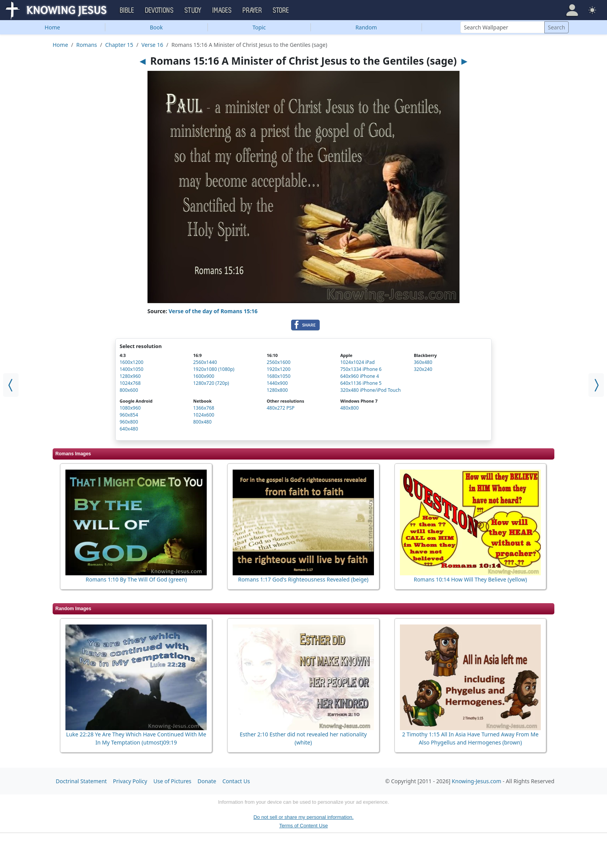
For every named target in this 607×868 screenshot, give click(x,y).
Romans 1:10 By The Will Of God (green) (136, 579)
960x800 (129, 422)
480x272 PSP (281, 408)
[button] (572, 10)
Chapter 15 (119, 45)
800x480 (202, 422)
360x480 (423, 362)
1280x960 (130, 376)
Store (281, 10)
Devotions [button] (159, 10)
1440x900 (277, 383)
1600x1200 (131, 362)
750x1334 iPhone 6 (361, 369)
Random (366, 27)
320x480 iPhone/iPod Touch (370, 390)
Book (156, 27)
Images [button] (222, 10)
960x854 (129, 415)
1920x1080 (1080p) (214, 369)
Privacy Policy (130, 781)
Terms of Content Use (303, 826)
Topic (259, 27)
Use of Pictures (172, 781)
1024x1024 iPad (358, 362)
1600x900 (204, 376)
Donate (207, 781)
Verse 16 (152, 45)
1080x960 (130, 408)
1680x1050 (279, 376)
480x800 (350, 408)
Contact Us (236, 781)
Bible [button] (127, 10)
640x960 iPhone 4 (360, 376)
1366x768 (204, 408)
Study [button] (193, 10)
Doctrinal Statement (81, 781)
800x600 (129, 390)
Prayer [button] (252, 10)
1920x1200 (279, 369)
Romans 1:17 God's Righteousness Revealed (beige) (303, 579)
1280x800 (277, 390)
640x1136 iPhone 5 (361, 383)
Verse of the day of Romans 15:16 (213, 311)
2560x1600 (279, 362)
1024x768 (130, 383)
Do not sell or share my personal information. (304, 817)
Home (52, 27)
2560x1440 (205, 362)
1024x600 (204, 415)
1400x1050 (131, 369)
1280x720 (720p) (211, 383)
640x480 (129, 429)
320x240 (423, 369)
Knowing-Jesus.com (477, 781)
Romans (87, 45)
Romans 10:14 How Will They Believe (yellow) (470, 579)
